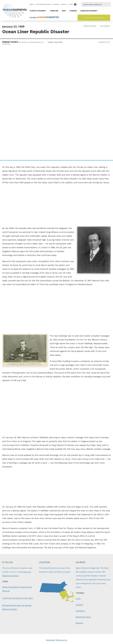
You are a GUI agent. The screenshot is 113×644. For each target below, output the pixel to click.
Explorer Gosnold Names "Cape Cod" (31, 566)
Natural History (31, 578)
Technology (61, 581)
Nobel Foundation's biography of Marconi (17, 476)
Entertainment (54, 580)
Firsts (78, 486)
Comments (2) (104, 42)
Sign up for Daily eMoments (94, 18)
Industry (79, 492)
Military (77, 576)
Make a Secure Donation (19, 632)
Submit (94, 629)
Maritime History (83, 504)
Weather (79, 510)
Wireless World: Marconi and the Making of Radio (17, 495)
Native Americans (31, 576)
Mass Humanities (27, 617)
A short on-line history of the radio (18, 486)
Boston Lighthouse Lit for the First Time (82, 566)
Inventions (80, 498)
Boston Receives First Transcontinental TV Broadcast (56, 569)
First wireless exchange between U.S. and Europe (23, 43)
